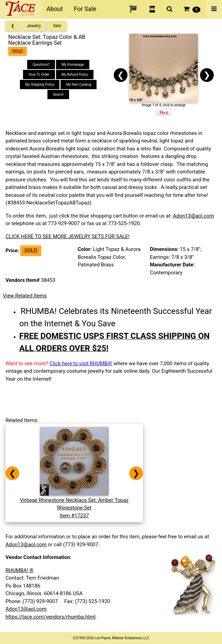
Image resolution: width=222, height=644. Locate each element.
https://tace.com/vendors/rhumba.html (51, 617)
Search (58, 94)
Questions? (41, 65)
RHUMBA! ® (19, 570)
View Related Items (25, 296)
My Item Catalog (79, 85)
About (55, 9)
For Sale (85, 9)
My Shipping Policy (40, 85)
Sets (57, 26)
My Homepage (73, 65)
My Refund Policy (75, 75)
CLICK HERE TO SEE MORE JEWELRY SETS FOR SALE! (68, 236)
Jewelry (34, 26)
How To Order (39, 75)
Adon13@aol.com (193, 216)
